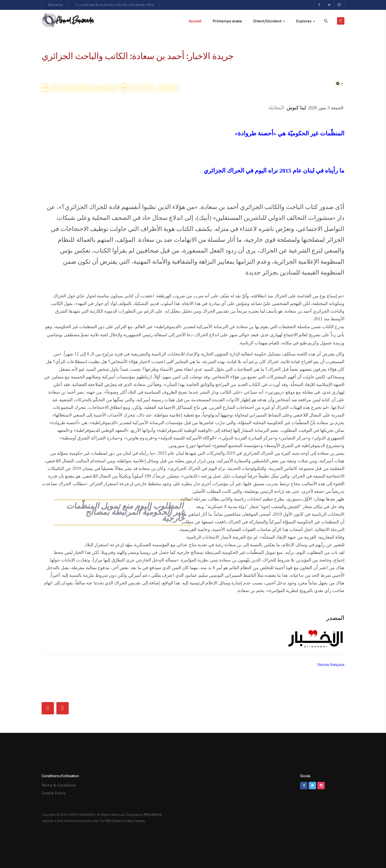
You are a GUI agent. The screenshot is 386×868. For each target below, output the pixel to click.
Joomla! (47, 821)
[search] (326, 21)
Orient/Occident (269, 21)
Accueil (195, 21)
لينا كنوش (296, 108)
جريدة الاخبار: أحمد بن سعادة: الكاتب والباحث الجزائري (138, 56)
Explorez (306, 21)
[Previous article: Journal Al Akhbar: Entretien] (48, 708)
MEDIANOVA (153, 815)
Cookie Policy (54, 793)
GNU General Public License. (125, 821)
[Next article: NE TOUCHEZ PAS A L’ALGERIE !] (63, 708)
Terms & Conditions (59, 785)
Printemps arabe (227, 21)
